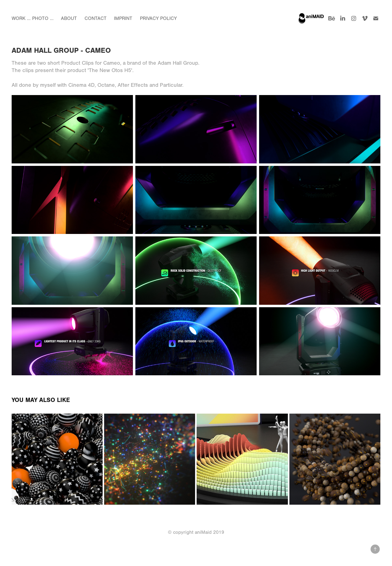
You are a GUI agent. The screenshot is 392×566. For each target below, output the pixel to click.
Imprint (123, 18)
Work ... (21, 18)
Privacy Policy (158, 18)
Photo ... (43, 18)
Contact (96, 18)
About (69, 18)
